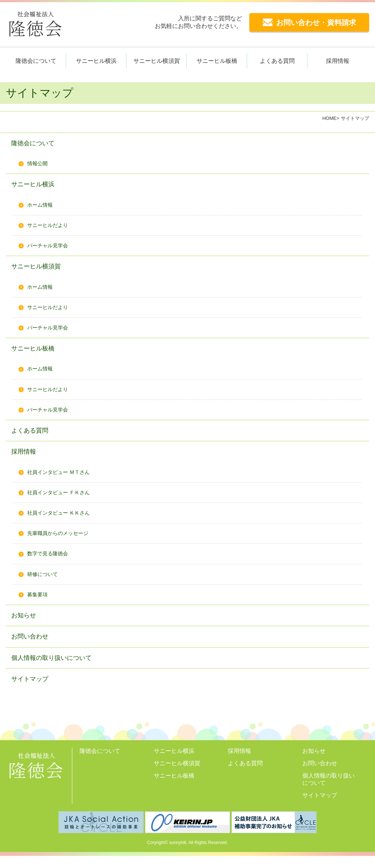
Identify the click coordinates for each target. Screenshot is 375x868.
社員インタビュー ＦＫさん (63, 500)
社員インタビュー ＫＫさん (63, 521)
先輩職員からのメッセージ (62, 541)
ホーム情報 (42, 206)
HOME (329, 118)
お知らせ (25, 625)
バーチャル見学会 (51, 248)
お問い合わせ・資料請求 (309, 23)
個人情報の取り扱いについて (56, 668)
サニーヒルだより (51, 227)
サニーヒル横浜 (96, 61)
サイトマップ (32, 690)
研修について (45, 583)
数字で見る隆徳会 (51, 562)
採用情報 (338, 61)
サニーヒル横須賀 (157, 61)
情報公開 (39, 164)
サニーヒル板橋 (217, 61)
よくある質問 (277, 61)
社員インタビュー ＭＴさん (63, 479)
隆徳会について (36, 61)
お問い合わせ (32, 647)
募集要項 (39, 603)
